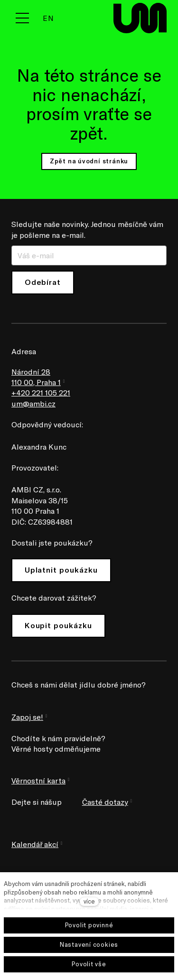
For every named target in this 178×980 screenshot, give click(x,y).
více (89, 901)
